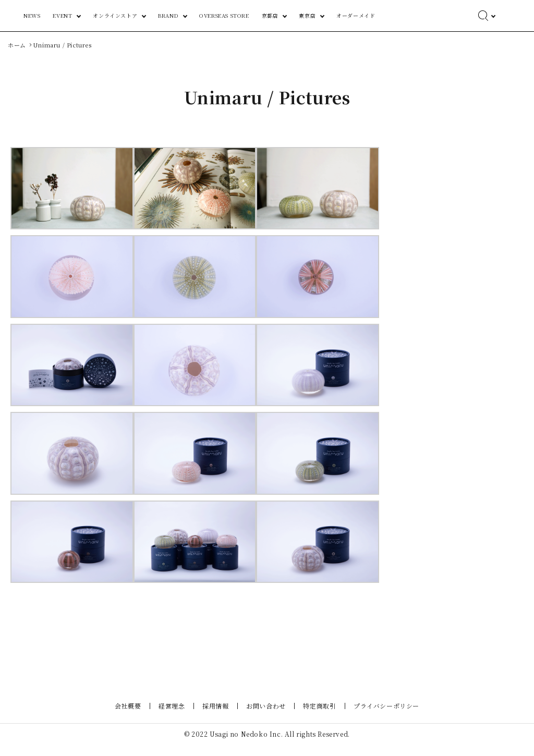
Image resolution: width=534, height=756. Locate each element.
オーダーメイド (412, 15)
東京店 (374, 15)
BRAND (262, 15)
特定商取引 (316, 717)
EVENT (172, 15)
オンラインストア (217, 15)
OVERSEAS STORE (310, 15)
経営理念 (175, 717)
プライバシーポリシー (380, 717)
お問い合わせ (265, 717)
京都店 (344, 15)
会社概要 (134, 717)
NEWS (141, 15)
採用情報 (216, 717)
